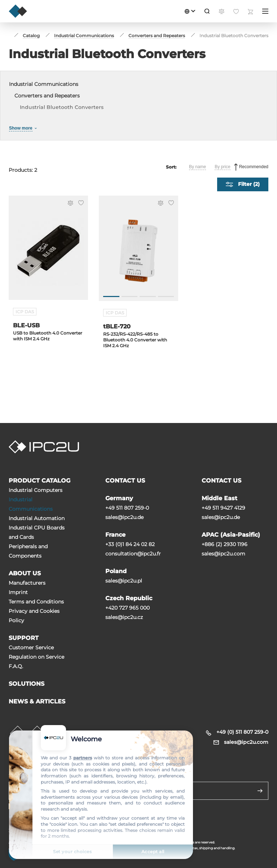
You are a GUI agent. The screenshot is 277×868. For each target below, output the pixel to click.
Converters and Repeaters (47, 96)
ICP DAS (25, 312)
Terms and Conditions (36, 602)
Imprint (18, 592)
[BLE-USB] (48, 252)
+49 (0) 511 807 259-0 (242, 732)
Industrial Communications (44, 84)
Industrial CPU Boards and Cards (37, 532)
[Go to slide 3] (148, 296)
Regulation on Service (36, 657)
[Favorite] (80, 204)
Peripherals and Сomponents (28, 551)
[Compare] (69, 204)
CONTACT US (125, 481)
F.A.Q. (16, 666)
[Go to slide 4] (166, 296)
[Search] (207, 11)
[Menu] (265, 11)
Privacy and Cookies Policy (34, 616)
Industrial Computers (36, 490)
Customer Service (31, 647)
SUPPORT (24, 638)
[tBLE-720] (138, 252)
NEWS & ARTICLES (37, 701)
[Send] (260, 791)
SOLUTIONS (27, 684)
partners (83, 758)
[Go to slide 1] (111, 296)
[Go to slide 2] (130, 296)
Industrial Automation (37, 518)
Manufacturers (27, 583)
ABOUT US (25, 573)
